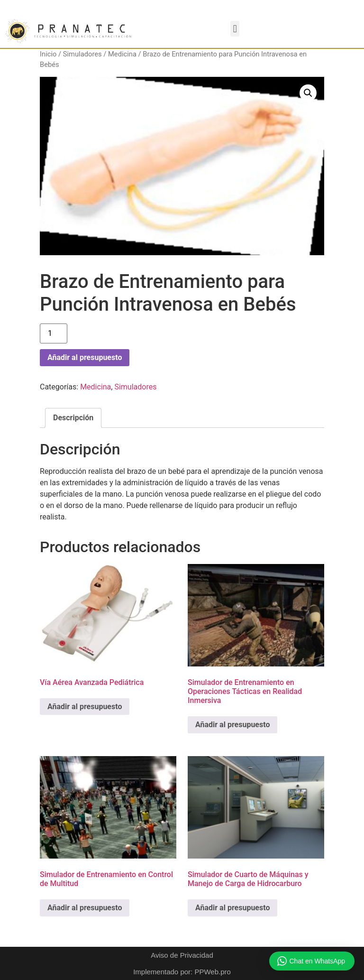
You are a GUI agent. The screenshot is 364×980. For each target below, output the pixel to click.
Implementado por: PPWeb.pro (182, 972)
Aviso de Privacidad (182, 955)
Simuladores (82, 54)
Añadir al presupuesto (85, 357)
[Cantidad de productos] (54, 333)
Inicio (48, 54)
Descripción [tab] (73, 418)
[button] (235, 29)
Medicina (122, 54)
